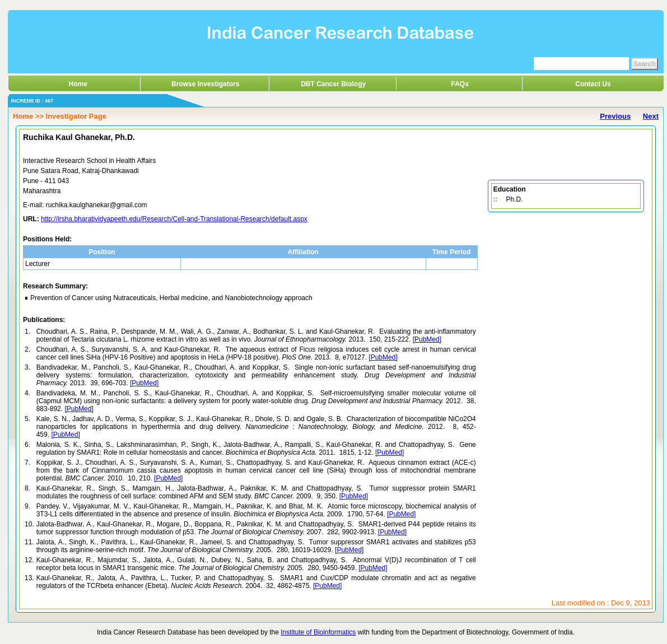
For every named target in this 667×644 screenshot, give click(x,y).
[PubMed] (427, 339)
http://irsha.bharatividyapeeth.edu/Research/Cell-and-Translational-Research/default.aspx (174, 219)
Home (78, 84)
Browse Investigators (205, 84)
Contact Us (593, 84)
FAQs (460, 84)
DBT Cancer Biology (333, 84)
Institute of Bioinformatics (318, 632)
